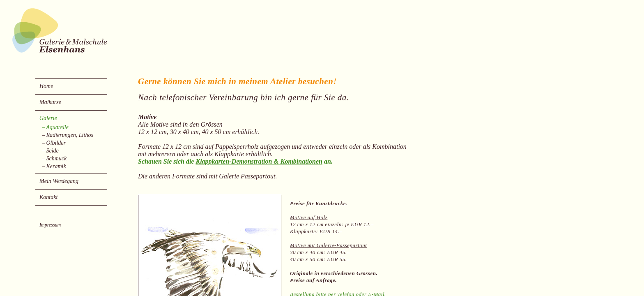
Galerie (48, 118)
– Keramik (54, 166)
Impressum (50, 225)
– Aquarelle (55, 127)
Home (46, 86)
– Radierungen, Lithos (68, 135)
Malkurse (50, 102)
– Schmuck (54, 159)
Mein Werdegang (59, 181)
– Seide (50, 151)
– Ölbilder (54, 143)
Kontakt (48, 197)
